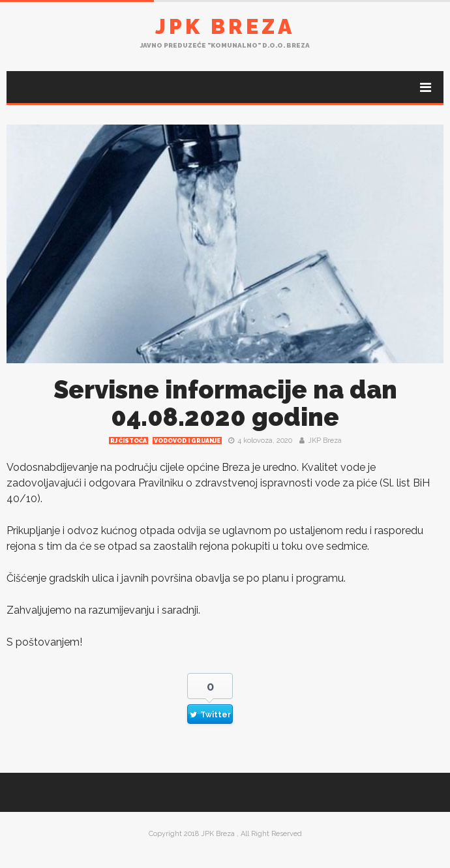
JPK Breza (225, 26)
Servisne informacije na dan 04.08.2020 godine (225, 403)
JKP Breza (325, 441)
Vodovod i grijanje (187, 441)
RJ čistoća (128, 441)
